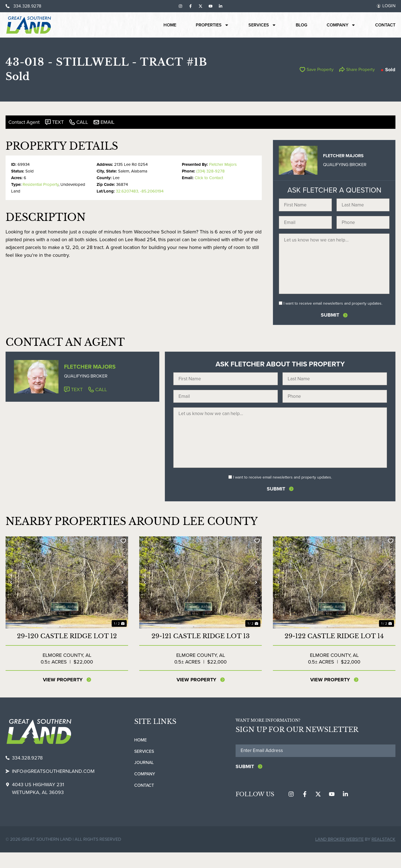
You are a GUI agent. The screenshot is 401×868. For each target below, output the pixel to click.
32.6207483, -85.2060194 (140, 191)
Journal (144, 778)
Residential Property (41, 184)
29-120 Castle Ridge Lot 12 (67, 651)
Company (341, 25)
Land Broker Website (339, 855)
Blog (301, 25)
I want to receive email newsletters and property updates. (333, 311)
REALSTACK (383, 855)
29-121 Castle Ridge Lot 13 (201, 651)
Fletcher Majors (223, 164)
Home (170, 25)
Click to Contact (209, 178)
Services (262, 25)
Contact (385, 25)
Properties (212, 25)
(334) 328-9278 (211, 171)
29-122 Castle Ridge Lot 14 (334, 651)
